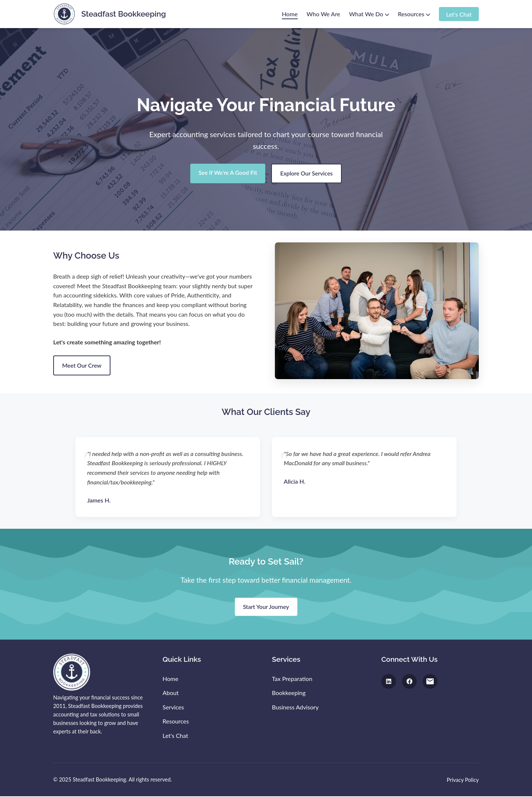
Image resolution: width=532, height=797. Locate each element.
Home (290, 14)
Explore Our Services (308, 174)
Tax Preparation (292, 679)
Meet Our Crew (83, 366)
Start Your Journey (266, 608)
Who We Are (323, 14)
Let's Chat (459, 14)
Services (173, 708)
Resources (414, 14)
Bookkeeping (289, 693)
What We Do (369, 14)
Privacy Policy (463, 781)
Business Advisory (295, 708)
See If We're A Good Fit (226, 173)
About (171, 693)
